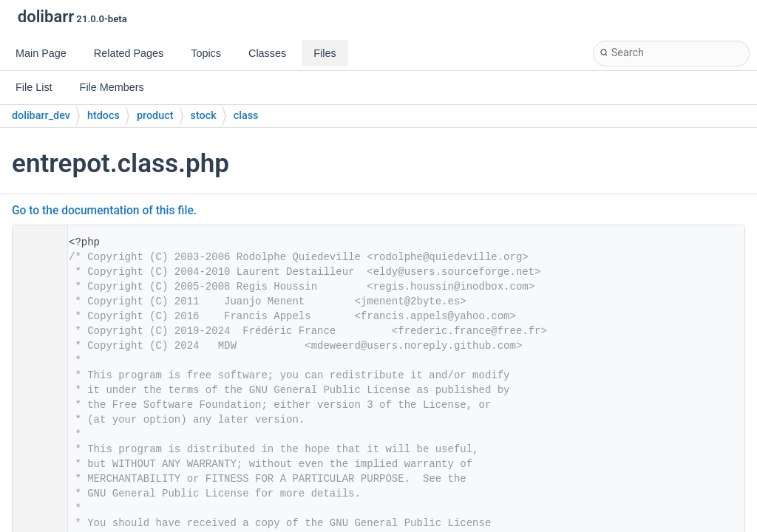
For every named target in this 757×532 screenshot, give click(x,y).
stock (204, 116)
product (155, 116)
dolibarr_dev (41, 116)
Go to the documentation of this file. (104, 211)
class (246, 116)
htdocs (103, 116)
